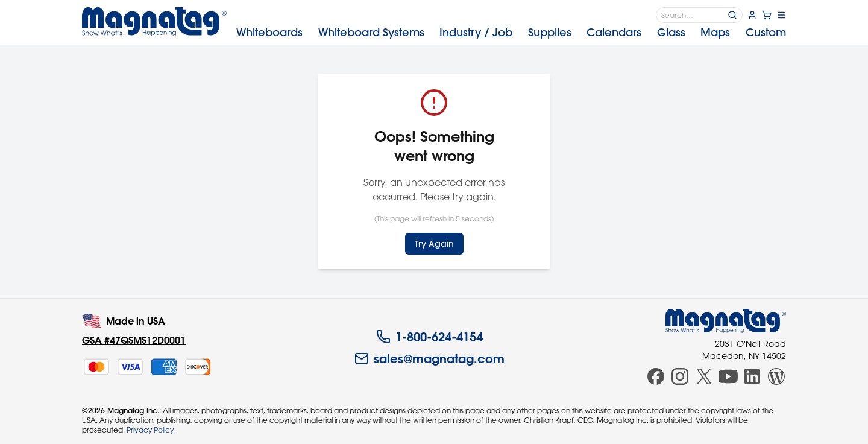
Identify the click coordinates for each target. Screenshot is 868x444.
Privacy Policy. (151, 430)
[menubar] (511, 33)
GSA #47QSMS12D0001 (134, 340)
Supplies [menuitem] (550, 32)
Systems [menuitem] (371, 32)
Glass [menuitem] (671, 32)
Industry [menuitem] (476, 32)
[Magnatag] (726, 321)
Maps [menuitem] (715, 32)
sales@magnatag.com (429, 358)
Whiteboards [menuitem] (269, 32)
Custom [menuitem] (766, 32)
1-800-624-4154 (429, 337)
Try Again (434, 244)
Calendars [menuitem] (614, 32)
